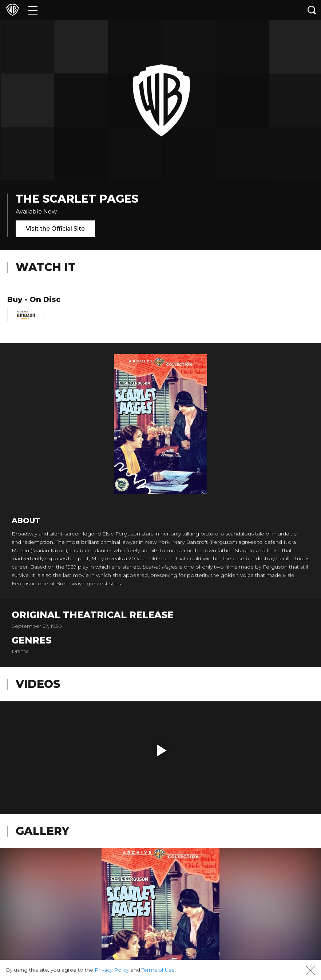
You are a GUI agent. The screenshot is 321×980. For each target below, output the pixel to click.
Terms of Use (158, 970)
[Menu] (33, 10)
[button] (162, 750)
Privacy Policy (112, 970)
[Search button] (312, 10)
